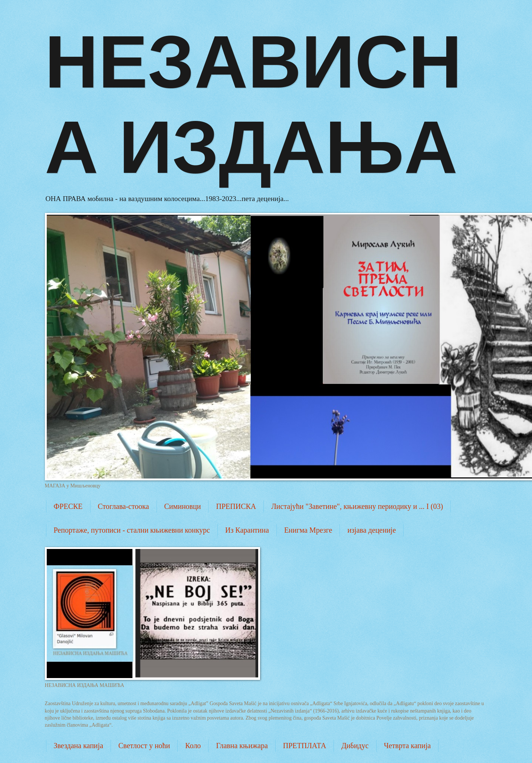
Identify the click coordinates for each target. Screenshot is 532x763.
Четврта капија (408, 746)
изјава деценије (372, 530)
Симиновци (183, 506)
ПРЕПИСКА (236, 506)
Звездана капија (79, 746)
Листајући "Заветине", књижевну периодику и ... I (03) (357, 506)
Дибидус (355, 746)
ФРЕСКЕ (68, 506)
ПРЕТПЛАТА (305, 746)
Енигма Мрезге (308, 530)
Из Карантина (247, 530)
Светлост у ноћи (144, 746)
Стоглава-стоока (124, 506)
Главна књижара (242, 746)
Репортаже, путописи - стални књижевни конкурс (132, 530)
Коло (193, 746)
